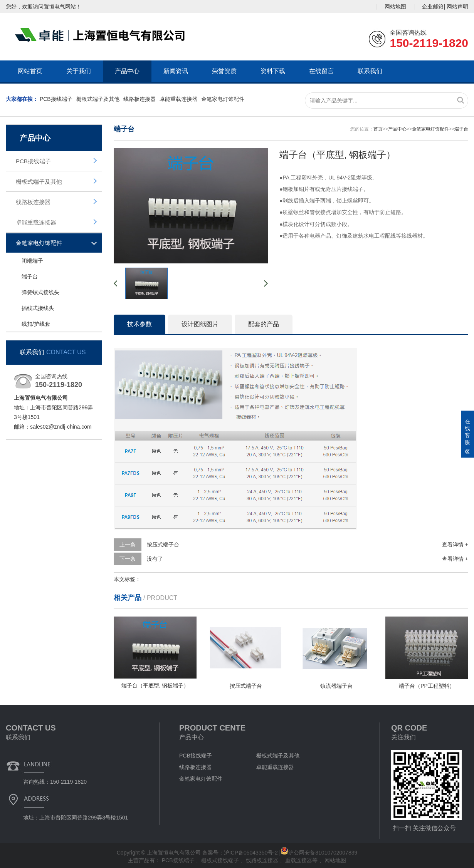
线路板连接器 (140, 99)
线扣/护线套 (36, 324)
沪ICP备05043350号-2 (251, 853)
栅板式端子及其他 (98, 99)
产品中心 (127, 71)
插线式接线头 (38, 308)
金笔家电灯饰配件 (223, 99)
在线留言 (321, 71)
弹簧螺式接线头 (40, 292)
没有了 (155, 559)
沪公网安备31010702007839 (319, 853)
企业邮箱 (433, 7)
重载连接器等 (302, 860)
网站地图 (395, 7)
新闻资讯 (176, 71)
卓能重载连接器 (178, 99)
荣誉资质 (224, 71)
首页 (378, 129)
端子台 (30, 276)
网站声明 (457, 7)
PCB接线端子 (56, 99)
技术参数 (140, 324)
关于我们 (79, 71)
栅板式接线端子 (221, 860)
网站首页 (30, 71)
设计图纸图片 (200, 324)
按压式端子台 (163, 545)
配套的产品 (264, 324)
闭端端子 (32, 261)
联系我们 (370, 71)
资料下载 (273, 71)
